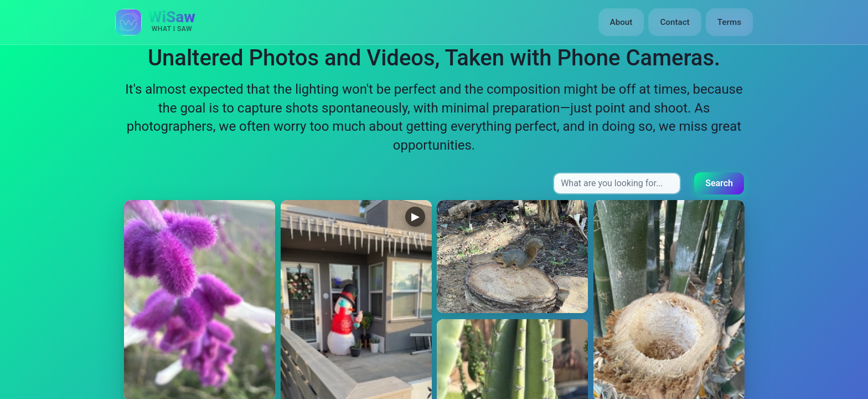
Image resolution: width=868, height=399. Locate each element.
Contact (675, 22)
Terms (729, 22)
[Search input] (617, 183)
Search (719, 183)
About (621, 22)
